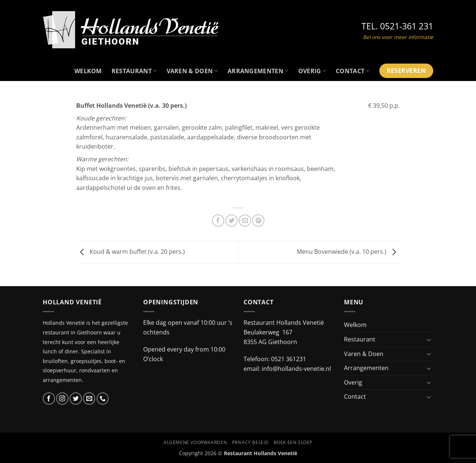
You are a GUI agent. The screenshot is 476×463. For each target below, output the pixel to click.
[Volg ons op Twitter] (76, 399)
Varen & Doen (192, 71)
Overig (312, 71)
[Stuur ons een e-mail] (89, 399)
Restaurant (134, 71)
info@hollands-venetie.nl (296, 369)
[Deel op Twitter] (231, 221)
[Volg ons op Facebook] (49, 399)
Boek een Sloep (293, 442)
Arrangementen (258, 71)
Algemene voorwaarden (195, 442)
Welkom (88, 71)
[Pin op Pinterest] (258, 221)
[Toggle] (429, 340)
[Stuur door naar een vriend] (245, 221)
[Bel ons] (103, 399)
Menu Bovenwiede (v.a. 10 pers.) (348, 252)
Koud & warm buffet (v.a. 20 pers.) (131, 252)
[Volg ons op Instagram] (62, 399)
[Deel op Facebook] (218, 221)
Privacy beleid (250, 442)
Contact (353, 71)
